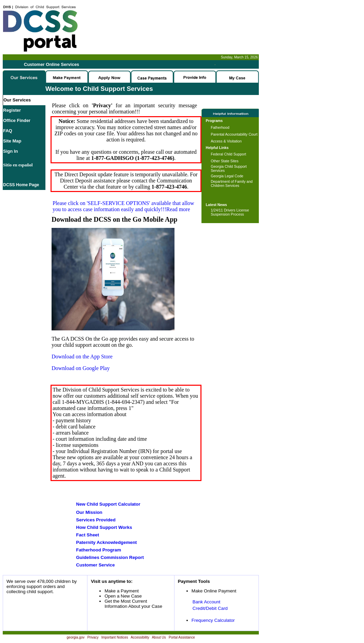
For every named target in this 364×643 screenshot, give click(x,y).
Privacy (93, 637)
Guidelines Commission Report (110, 557)
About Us (159, 637)
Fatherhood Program (99, 550)
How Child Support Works (104, 527)
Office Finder (17, 120)
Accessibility (140, 637)
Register (12, 110)
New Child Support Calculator (108, 504)
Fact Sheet (88, 535)
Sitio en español (18, 165)
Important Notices (115, 637)
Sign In (10, 151)
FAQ (8, 131)
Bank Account (207, 602)
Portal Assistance (182, 637)
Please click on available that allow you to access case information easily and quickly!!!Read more (123, 206)
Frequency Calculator (213, 620)
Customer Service (95, 565)
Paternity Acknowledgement (107, 542)
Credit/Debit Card (210, 608)
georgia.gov (75, 637)
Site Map (12, 141)
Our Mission (89, 512)
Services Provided (96, 520)
